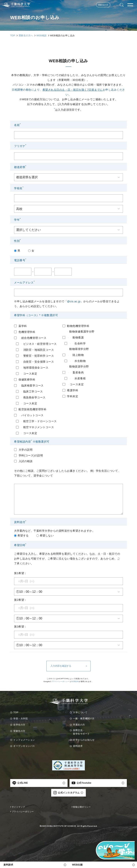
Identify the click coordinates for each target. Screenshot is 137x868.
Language (115, 5)
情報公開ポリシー (82, 807)
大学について (80, 712)
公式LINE (20, 783)
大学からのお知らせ (84, 740)
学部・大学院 (20, 719)
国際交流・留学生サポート (81, 732)
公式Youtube (81, 783)
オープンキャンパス (24, 746)
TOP (16, 712)
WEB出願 (77, 865)
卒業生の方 (79, 725)
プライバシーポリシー (61, 681)
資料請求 (8, 865)
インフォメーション (24, 740)
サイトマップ (18, 807)
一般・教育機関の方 (84, 719)
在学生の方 (19, 725)
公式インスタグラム (66, 793)
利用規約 (75, 681)
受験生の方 (103, 5)
